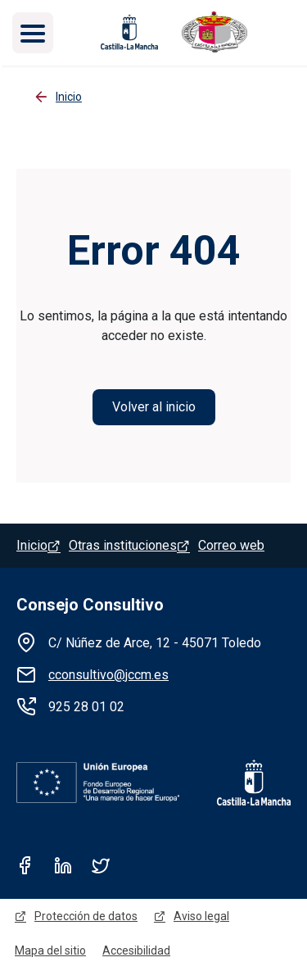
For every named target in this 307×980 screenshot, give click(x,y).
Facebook (25, 865)
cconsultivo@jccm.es (108, 675)
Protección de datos (86, 916)
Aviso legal (201, 916)
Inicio (32, 545)
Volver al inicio (154, 407)
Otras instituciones (123, 545)
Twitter (101, 865)
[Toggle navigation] (33, 33)
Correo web (231, 545)
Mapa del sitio (50, 951)
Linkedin (63, 865)
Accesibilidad (136, 951)
